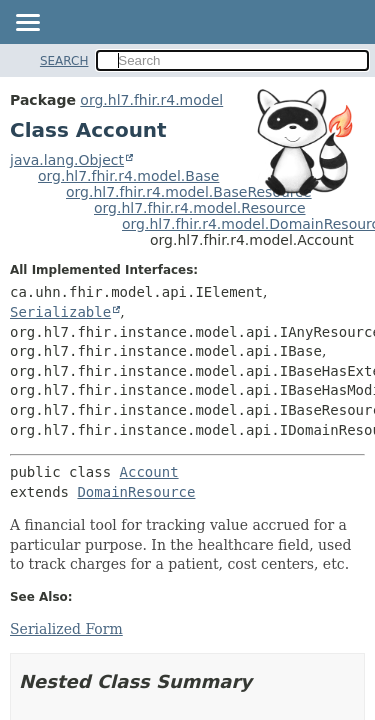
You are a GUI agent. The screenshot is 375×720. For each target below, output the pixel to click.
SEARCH (64, 61)
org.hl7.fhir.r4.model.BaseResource (189, 192)
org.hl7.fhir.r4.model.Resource (200, 208)
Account (149, 472)
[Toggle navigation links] (27, 24)
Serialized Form (66, 629)
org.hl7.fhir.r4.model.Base (128, 176)
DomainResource (136, 492)
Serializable (60, 312)
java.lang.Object (67, 160)
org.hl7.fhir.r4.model (151, 100)
